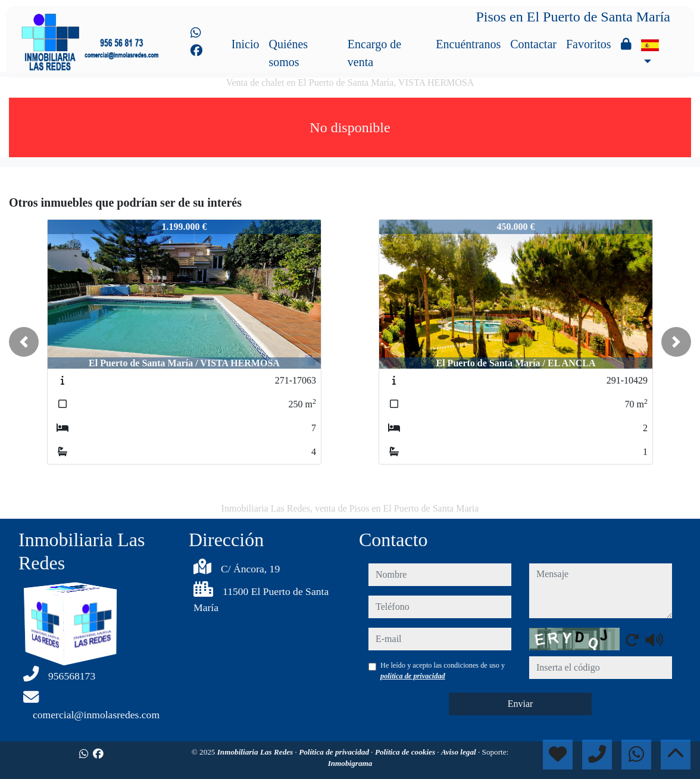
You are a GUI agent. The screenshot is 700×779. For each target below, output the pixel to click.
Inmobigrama (350, 763)
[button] (24, 342)
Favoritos (589, 44)
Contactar (533, 44)
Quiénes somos (289, 53)
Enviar (521, 704)
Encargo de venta (374, 53)
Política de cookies (406, 752)
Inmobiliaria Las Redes (256, 752)
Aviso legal (460, 752)
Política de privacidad (335, 752)
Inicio (246, 44)
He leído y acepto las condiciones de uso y (443, 671)
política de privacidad (413, 676)
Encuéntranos (468, 44)
